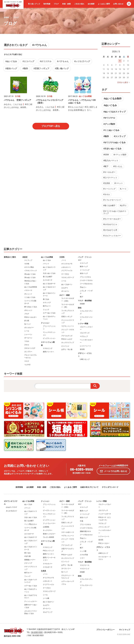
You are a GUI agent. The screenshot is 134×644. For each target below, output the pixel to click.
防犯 (80, 308)
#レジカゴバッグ (82, 61)
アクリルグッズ (67, 336)
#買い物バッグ (62, 69)
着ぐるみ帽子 (48, 277)
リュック (46, 310)
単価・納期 (66, 4)
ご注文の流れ (79, 4)
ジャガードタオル (86, 280)
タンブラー (28, 352)
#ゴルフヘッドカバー (112, 236)
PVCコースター (104, 543)
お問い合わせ (118, 4)
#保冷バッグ (11, 69)
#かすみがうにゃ (110, 224)
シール (27, 331)
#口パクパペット (110, 178)
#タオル (107, 194)
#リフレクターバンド (112, 200)
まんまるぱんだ (11, 511)
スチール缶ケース (68, 532)
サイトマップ (125, 630)
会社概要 (91, 4)
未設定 (25, 257)
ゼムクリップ (48, 612)
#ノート (123, 189)
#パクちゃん (63, 61)
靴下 (82, 297)
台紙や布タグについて (89, 487)
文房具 (62, 257)
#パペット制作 (120, 155)
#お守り (123, 205)
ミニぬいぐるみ (30, 297)
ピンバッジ (65, 346)
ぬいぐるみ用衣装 (31, 287)
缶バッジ (27, 324)
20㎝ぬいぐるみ (30, 274)
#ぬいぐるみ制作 (113, 99)
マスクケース (85, 565)
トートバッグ (85, 270)
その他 (27, 264)
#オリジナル (46, 61)
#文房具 (107, 183)
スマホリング (48, 348)
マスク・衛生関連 (85, 301)
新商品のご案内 (10, 257)
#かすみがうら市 (110, 230)
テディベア (47, 303)
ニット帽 (83, 551)
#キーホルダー (109, 172)
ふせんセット (66, 267)
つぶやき (27, 365)
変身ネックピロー (49, 534)
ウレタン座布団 (48, 537)
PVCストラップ (48, 551)
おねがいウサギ (11, 507)
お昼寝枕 (46, 527)
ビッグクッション (49, 338)
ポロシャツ (28, 310)
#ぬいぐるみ (11, 61)
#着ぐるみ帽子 (109, 205)
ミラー (82, 558)
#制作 (25, 69)
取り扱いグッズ (34, 4)
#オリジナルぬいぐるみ (115, 142)
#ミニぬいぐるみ (111, 130)
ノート (64, 260)
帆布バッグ (84, 267)
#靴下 (106, 166)
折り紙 (27, 321)
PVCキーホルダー (31, 317)
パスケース (28, 290)
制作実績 (47, 4)
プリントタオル (85, 277)
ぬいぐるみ (47, 260)
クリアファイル (67, 271)
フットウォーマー (49, 523)
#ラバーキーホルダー (112, 219)
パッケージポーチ (105, 514)
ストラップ (28, 260)
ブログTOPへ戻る (51, 126)
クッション (45, 323)
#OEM (106, 155)
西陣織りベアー (30, 560)
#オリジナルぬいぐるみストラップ (115, 212)
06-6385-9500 (82, 470)
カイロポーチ (48, 280)
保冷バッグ (84, 273)
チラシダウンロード (110, 487)
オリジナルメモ (67, 264)
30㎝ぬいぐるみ (30, 277)
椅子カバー (47, 306)
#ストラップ (120, 136)
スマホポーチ (48, 567)
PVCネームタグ (67, 339)
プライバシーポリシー (105, 630)
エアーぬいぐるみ (49, 313)
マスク (27, 361)
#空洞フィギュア (41, 69)
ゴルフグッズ (85, 333)
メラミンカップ (104, 527)
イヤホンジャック (31, 271)
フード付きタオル (86, 284)
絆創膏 (82, 304)
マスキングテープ (68, 277)
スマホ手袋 (84, 555)
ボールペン (28, 338)
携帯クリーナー (48, 352)
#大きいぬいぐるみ (112, 149)
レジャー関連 (83, 324)
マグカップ (84, 336)
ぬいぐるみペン (67, 284)
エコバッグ (84, 263)
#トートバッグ (109, 189)
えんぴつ (65, 288)
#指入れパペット (111, 161)
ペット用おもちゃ (31, 524)
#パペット (119, 183)
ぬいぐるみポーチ (49, 284)
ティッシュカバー (31, 601)
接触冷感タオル (85, 531)
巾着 (82, 521)
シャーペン (28, 334)
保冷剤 (82, 349)
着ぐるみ (46, 299)
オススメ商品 (29, 267)
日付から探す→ (124, 82)
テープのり (65, 274)
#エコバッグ (28, 61)
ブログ (56, 4)
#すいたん (118, 166)
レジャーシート (85, 346)
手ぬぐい (83, 287)
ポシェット (28, 294)
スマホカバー (48, 564)
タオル (27, 345)
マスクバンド (85, 569)
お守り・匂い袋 (67, 349)
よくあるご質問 (104, 4)
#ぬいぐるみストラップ (115, 112)
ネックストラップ (68, 343)
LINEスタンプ (85, 359)
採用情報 (19, 487)
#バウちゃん (40, 45)
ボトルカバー (29, 328)
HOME (7, 17)
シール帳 (46, 598)
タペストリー (66, 569)
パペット (46, 264)
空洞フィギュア (67, 317)
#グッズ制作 (109, 124)
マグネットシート (68, 326)
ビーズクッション (49, 510)
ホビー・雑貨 (65, 295)
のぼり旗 (27, 556)
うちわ (27, 341)
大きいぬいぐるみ (49, 273)
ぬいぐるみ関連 (47, 257)
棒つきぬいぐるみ (31, 307)
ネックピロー (48, 530)
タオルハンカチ (30, 348)
